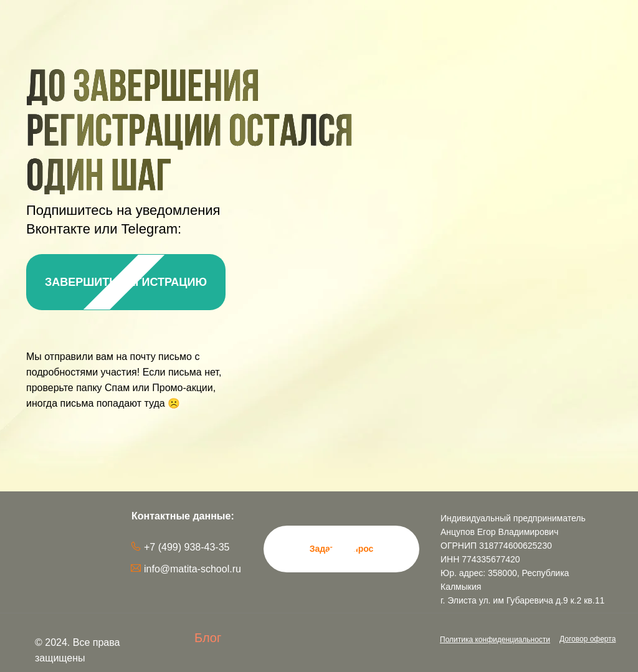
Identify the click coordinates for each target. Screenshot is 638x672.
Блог (208, 638)
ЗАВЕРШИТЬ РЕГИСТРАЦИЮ (126, 282)
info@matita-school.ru (193, 569)
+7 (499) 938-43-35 (187, 547)
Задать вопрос (342, 549)
